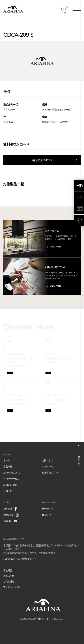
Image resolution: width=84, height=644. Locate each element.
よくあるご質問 (10, 485)
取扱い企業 (9, 576)
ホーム (6, 460)
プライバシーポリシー (13, 587)
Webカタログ (48, 472)
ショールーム (48, 466)
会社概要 (8, 570)
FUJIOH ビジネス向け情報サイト (18, 559)
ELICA (45, 515)
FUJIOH (46, 508)
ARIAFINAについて (12, 472)
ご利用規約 (9, 581)
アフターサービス (11, 479)
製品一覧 (8, 466)
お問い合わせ (48, 460)
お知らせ (7, 491)
